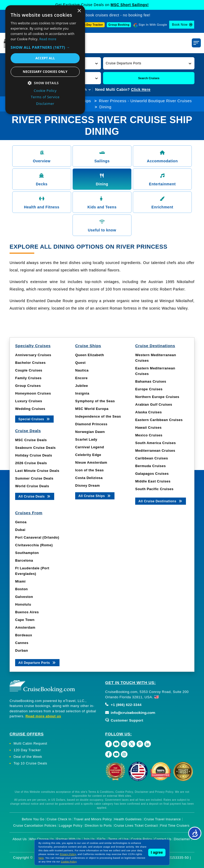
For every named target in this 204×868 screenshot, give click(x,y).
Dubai (20, 530)
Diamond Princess (91, 424)
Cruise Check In (59, 819)
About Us (20, 839)
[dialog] (45, 60)
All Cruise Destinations (161, 501)
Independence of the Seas (98, 416)
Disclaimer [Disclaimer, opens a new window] (45, 104)
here (41, 858)
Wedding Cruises (30, 409)
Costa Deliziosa (89, 478)
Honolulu (23, 604)
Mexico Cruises (149, 435)
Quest (80, 363)
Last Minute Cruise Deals (37, 471)
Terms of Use (118, 839)
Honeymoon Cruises (33, 393)
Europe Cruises (149, 389)
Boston (22, 589)
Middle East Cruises (153, 481)
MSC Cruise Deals (31, 440)
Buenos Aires (27, 612)
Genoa (21, 522)
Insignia (82, 393)
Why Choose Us (42, 839)
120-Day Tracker (92, 25)
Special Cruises (34, 419)
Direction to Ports (98, 826)
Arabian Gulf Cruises (154, 404)
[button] (149, 63)
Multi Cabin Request (30, 743)
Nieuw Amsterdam (91, 462)
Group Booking (119, 25)
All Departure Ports (37, 662)
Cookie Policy (141, 839)
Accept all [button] (45, 58)
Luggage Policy (71, 826)
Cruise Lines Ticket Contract (136, 826)
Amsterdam (25, 627)
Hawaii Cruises (148, 428)
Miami (20, 581)
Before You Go (33, 819)
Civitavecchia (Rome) (34, 545)
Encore (81, 378)
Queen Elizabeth (90, 355)
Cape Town (25, 620)
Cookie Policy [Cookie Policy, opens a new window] (45, 91)
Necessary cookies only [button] (45, 72)
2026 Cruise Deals (31, 463)
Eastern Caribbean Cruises (159, 420)
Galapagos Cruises (152, 474)
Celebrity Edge (88, 455)
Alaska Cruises (148, 412)
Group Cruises (28, 386)
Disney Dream (88, 486)
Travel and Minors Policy (93, 819)
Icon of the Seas (90, 470)
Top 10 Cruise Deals (30, 763)
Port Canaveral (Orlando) (37, 537)
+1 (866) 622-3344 (123, 705)
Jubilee (82, 386)
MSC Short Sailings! (129, 5)
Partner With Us (69, 839)
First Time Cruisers (175, 826)
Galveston (24, 597)
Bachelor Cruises (30, 363)
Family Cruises (28, 378)
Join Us (89, 839)
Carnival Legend (90, 447)
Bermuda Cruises (150, 466)
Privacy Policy (68, 854)
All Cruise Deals (35, 496)
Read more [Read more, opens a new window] (48, 39)
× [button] (79, 11)
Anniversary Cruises (33, 355)
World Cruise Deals (32, 486)
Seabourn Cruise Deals (35, 448)
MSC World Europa (92, 409)
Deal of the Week (28, 757)
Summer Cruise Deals (34, 478)
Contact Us (163, 839)
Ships (86, 101)
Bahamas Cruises (151, 381)
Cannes (22, 643)
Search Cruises (149, 78)
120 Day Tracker (27, 750)
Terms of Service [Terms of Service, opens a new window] (45, 97)
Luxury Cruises (29, 401)
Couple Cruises (29, 370)
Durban (22, 650)
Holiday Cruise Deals (34, 455)
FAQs (101, 839)
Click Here (141, 90)
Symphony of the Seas (95, 401)
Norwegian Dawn (90, 432)
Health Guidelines (128, 819)
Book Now (180, 25)
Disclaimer (182, 839)
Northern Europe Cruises (157, 397)
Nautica (82, 370)
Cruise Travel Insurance (162, 819)
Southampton (27, 553)
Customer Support (124, 720)
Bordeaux (24, 635)
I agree (157, 852)
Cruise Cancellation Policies (35, 826)
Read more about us (43, 716)
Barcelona (24, 560)
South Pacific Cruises (154, 489)
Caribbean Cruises (152, 458)
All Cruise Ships (95, 496)
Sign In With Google (153, 25)
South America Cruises (156, 443)
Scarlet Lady (86, 439)
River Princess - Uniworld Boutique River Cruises (145, 101)
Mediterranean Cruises (155, 451)
